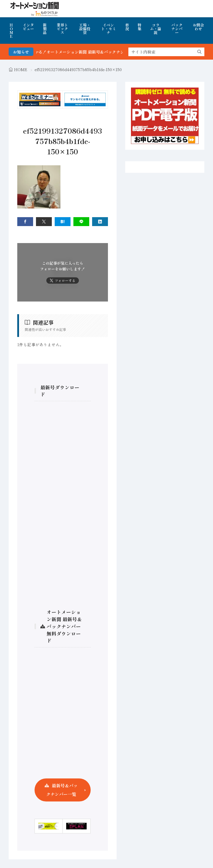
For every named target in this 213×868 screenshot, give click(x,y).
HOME (11, 31)
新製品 (45, 29)
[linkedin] (100, 222)
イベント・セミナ (109, 29)
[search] (199, 52)
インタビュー (28, 27)
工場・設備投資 (85, 29)
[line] (81, 222)
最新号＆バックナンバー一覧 (62, 790)
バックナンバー (177, 29)
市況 (127, 27)
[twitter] (44, 222)
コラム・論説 (156, 29)
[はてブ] (63, 222)
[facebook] (25, 222)
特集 (139, 27)
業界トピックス (62, 29)
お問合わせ (198, 27)
